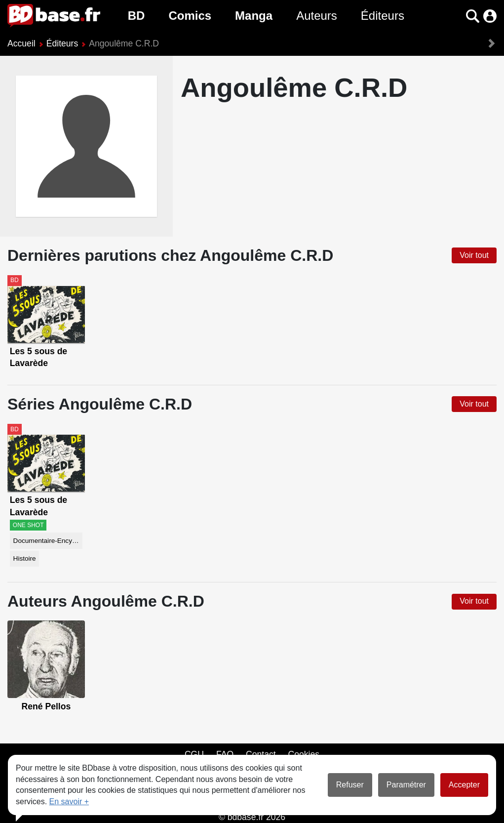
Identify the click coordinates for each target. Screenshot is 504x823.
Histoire (25, 558)
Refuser (350, 785)
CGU (194, 754)
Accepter (464, 785)
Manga (254, 16)
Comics (190, 16)
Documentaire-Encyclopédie (48, 541)
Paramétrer (406, 785)
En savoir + (69, 802)
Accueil (21, 43)
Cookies (304, 754)
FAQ (225, 754)
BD (136, 16)
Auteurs (317, 16)
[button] (473, 16)
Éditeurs (383, 16)
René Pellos (46, 706)
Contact (261, 754)
